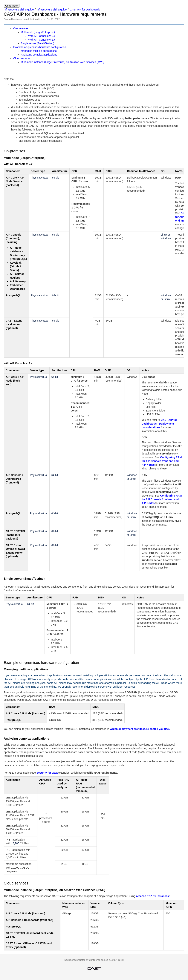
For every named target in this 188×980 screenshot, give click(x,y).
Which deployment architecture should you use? (140, 729)
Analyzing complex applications (39, 55)
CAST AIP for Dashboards (85, 10)
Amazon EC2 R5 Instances (152, 896)
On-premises (21, 28)
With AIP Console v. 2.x (42, 36)
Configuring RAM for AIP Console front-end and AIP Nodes (162, 461)
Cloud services (22, 58)
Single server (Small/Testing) (37, 43)
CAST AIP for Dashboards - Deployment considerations (159, 424)
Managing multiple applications (39, 51)
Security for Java (47, 773)
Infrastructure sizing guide (19, 10)
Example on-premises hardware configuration (40, 47)
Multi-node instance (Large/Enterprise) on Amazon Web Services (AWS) (63, 62)
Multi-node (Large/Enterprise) (38, 32)
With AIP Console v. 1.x (42, 40)
